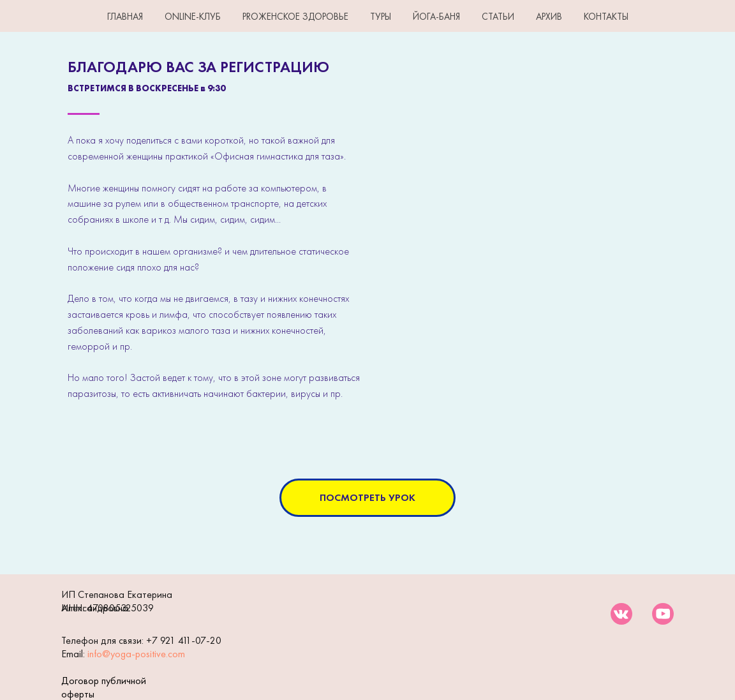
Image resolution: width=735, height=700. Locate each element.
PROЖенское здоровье (295, 17)
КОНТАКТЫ (606, 17)
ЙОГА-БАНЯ (436, 17)
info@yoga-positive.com (136, 654)
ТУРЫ (381, 17)
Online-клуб (193, 17)
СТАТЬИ (498, 17)
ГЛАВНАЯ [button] (125, 17)
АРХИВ (549, 17)
